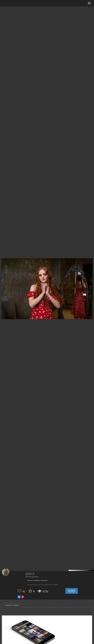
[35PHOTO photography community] (12, 3)
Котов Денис (32, 577)
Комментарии (12, 605)
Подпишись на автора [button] (72, 591)
